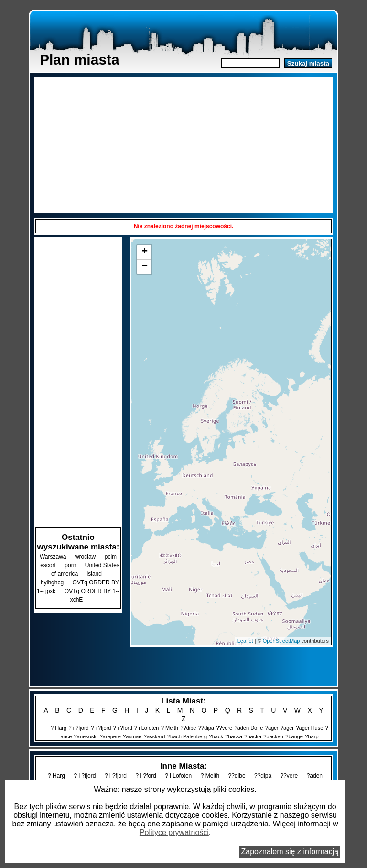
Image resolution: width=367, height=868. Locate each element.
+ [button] (145, 252)
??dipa (206, 728)
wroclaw (85, 557)
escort (48, 565)
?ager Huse (309, 728)
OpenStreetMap (281, 641)
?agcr (272, 728)
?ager (287, 728)
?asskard (155, 736)
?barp (312, 736)
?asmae (132, 736)
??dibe (188, 728)
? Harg (59, 728)
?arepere (110, 736)
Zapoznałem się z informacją (290, 852)
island (94, 574)
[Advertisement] (183, 144)
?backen (273, 736)
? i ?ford (123, 728)
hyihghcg (52, 582)
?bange (294, 736)
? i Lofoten (146, 728)
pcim (111, 557)
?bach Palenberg (187, 736)
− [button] (145, 267)
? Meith (170, 728)
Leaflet (245, 641)
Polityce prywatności (174, 832)
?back (216, 736)
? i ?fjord (79, 728)
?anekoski (86, 736)
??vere (224, 728)
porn (70, 565)
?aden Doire (249, 728)
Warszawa (53, 557)
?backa (233, 736)
